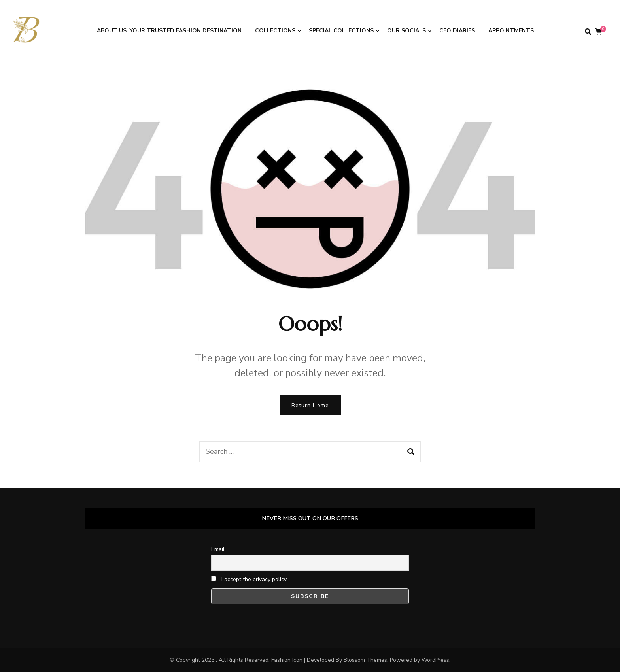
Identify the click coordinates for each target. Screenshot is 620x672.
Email (218, 549)
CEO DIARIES (457, 31)
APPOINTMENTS (511, 31)
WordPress (435, 660)
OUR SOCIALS (406, 31)
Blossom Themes (365, 660)
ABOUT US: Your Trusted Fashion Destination (169, 31)
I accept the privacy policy (249, 579)
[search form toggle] (588, 32)
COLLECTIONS (275, 31)
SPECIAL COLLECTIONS (341, 31)
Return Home (310, 405)
